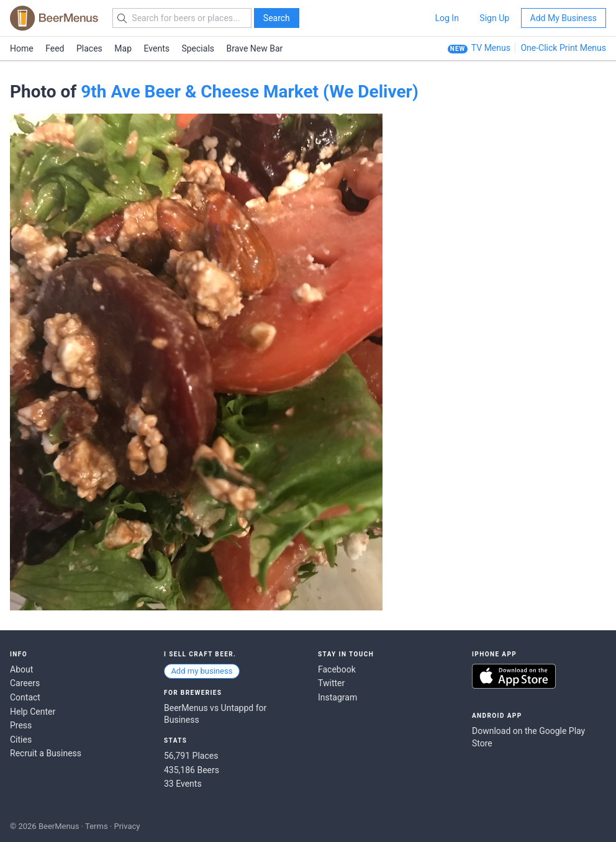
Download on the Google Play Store (528, 737)
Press (21, 725)
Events (157, 48)
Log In (446, 18)
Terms (97, 826)
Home (22, 48)
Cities (21, 740)
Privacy (127, 826)
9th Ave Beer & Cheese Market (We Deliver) (250, 92)
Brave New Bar (255, 48)
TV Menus (491, 48)
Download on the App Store (514, 676)
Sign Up (494, 18)
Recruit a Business (46, 753)
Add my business (202, 671)
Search (277, 18)
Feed (55, 48)
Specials (198, 48)
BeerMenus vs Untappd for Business (215, 714)
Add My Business (564, 18)
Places (89, 48)
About (21, 669)
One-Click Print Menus (563, 48)
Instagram (337, 697)
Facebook (337, 669)
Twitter (331, 683)
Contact (25, 697)
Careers (25, 683)
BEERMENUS (54, 18)
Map (123, 48)
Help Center (33, 712)
